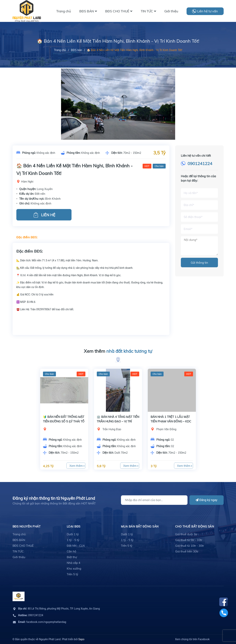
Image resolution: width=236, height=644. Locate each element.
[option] (118, 111)
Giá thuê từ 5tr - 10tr (189, 540)
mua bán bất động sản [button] (140, 526)
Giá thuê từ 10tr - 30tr (190, 546)
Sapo (81, 639)
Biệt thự (72, 557)
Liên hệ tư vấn (207, 11)
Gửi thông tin (199, 263)
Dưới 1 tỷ (73, 534)
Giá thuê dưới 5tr (186, 534)
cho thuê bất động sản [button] (195, 526)
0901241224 (200, 164)
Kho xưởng (74, 569)
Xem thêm (118, 351)
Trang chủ (19, 534)
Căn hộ (72, 551)
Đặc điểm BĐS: (27, 237)
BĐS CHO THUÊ (23, 546)
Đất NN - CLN (76, 546)
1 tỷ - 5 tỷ (73, 540)
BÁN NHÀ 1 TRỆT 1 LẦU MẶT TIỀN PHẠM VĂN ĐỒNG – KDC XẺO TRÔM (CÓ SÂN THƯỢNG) (171, 421)
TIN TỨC (18, 551)
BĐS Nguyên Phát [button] (27, 526)
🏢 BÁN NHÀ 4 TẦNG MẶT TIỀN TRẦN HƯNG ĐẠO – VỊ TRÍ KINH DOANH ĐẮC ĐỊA (118, 421)
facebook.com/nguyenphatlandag (42, 622)
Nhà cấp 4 (74, 563)
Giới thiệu (19, 557)
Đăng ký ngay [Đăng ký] (206, 500)
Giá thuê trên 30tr (187, 551)
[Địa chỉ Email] (154, 500)
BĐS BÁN (19, 540)
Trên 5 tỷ (72, 574)
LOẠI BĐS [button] (74, 526)
